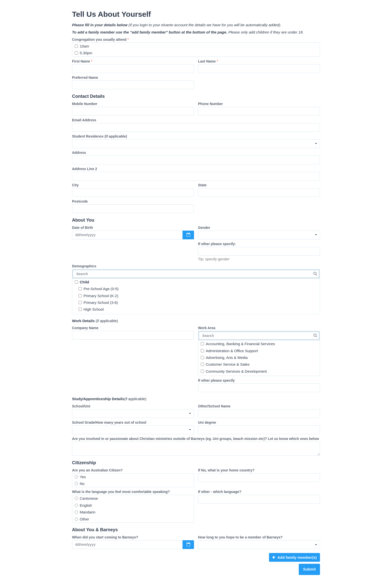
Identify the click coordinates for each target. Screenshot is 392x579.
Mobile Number (85, 104)
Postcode (80, 201)
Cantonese (86, 498)
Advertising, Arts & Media (224, 358)
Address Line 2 (84, 169)
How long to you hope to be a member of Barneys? (240, 537)
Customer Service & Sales (225, 364)
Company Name (85, 328)
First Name (82, 61)
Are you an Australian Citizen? (97, 470)
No (80, 484)
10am (82, 46)
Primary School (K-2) (98, 296)
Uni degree (207, 422)
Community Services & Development (234, 371)
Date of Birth (82, 228)
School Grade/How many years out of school (109, 422)
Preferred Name (85, 78)
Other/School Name (214, 406)
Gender (204, 228)
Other (82, 519)
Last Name (208, 61)
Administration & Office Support (229, 351)
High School (91, 309)
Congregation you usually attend (100, 40)
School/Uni (81, 406)
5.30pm (83, 53)
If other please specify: (217, 244)
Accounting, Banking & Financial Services (238, 344)
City (75, 185)
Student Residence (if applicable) (99, 136)
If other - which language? (220, 492)
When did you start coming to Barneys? (105, 537)
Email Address (84, 120)
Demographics (84, 266)
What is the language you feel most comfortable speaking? (121, 492)
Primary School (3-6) (98, 303)
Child (82, 282)
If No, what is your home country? (226, 470)
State (202, 185)
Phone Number (210, 104)
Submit (309, 569)
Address (79, 153)
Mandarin (85, 512)
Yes (80, 477)
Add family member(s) (294, 557)
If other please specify (216, 380)
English (83, 505)
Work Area (207, 328)
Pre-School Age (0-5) (98, 289)
